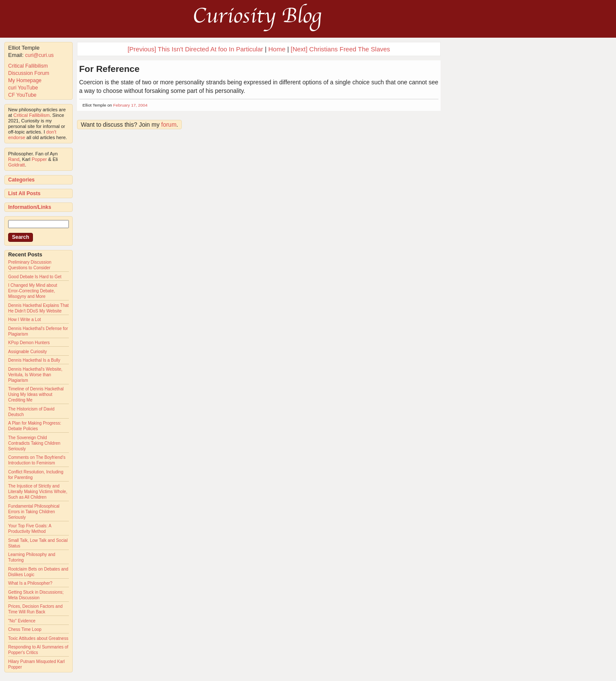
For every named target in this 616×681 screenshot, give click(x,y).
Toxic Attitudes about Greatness (38, 638)
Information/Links (30, 207)
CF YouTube (22, 95)
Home (277, 49)
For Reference (109, 69)
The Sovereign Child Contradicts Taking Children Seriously (34, 443)
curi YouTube (23, 88)
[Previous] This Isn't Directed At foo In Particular (195, 49)
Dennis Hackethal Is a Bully (34, 360)
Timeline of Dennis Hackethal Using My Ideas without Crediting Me (36, 394)
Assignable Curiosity (28, 352)
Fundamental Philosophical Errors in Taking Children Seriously (34, 512)
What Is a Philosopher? (30, 583)
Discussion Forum (29, 73)
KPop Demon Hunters (29, 343)
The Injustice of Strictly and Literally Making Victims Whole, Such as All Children (38, 492)
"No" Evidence (22, 621)
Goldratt (16, 165)
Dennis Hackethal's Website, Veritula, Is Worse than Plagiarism (35, 375)
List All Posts (24, 193)
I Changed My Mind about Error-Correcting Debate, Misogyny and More (33, 291)
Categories (21, 180)
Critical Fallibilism (28, 66)
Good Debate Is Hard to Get (35, 277)
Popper (39, 159)
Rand (14, 159)
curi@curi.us (40, 55)
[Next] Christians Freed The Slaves (341, 49)
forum (169, 125)
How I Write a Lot (25, 320)
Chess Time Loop (25, 629)
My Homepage (25, 80)
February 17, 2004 (130, 105)
